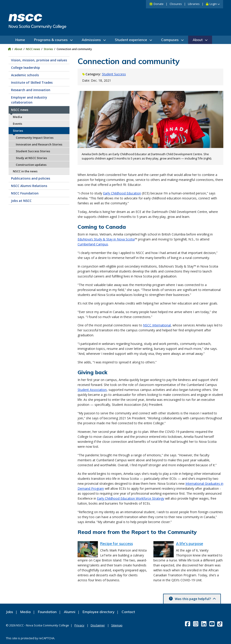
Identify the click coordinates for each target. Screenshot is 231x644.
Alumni (70, 612)
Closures (176, 4)
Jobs (9, 612)
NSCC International (157, 325)
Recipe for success (117, 544)
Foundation (47, 612)
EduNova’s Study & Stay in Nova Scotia (106, 239)
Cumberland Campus (93, 244)
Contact (128, 612)
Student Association (92, 390)
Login (213, 4)
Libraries (194, 4)
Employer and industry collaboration (29, 100)
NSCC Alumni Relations (29, 186)
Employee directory (98, 612)
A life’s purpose (189, 544)
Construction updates (31, 165)
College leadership (25, 68)
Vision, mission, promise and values (39, 60)
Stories (48, 49)
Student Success (114, 74)
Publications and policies (31, 178)
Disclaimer (98, 625)
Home (20, 40)
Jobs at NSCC (21, 201)
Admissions (91, 40)
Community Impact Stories (35, 138)
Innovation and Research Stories (39, 144)
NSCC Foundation (25, 193)
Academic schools (25, 75)
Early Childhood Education (122, 193)
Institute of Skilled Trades (32, 82)
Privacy (79, 625)
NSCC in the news (25, 171)
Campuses (170, 40)
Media (17, 117)
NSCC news (33, 49)
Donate (159, 4)
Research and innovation (31, 90)
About (198, 40)
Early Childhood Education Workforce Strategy (131, 498)
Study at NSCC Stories (31, 158)
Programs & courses (51, 40)
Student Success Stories (33, 151)
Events (17, 124)
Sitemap (117, 625)
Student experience (131, 40)
